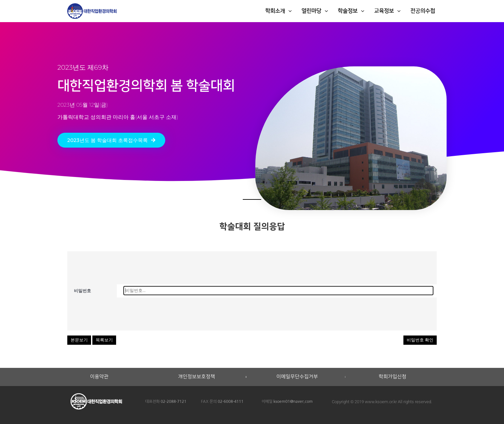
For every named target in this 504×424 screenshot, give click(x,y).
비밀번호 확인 (420, 340)
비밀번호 (82, 291)
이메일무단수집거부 (297, 377)
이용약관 (99, 377)
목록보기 (104, 340)
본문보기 (79, 340)
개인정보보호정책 (197, 377)
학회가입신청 (393, 377)
